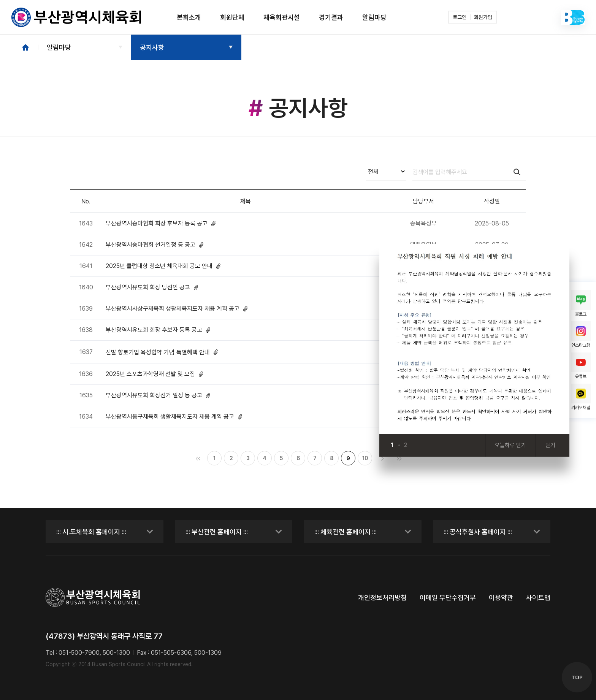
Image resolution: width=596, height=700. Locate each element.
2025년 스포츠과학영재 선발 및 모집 (154, 374)
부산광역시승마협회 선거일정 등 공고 (155, 245)
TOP (577, 677)
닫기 (550, 445)
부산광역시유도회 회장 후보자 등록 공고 (158, 330)
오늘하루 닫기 (510, 445)
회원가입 (483, 17)
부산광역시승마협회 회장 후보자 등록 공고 (161, 223)
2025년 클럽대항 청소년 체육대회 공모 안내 (163, 266)
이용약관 (501, 598)
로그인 (460, 17)
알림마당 (59, 47)
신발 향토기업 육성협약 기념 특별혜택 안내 (162, 352)
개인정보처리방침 (382, 598)
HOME (25, 47)
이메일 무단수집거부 (448, 598)
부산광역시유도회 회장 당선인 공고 (152, 287)
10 (365, 458)
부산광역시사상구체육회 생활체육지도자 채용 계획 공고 (177, 309)
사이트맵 (538, 598)
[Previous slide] (417, 445)
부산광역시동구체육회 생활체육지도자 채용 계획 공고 (174, 417)
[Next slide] (432, 445)
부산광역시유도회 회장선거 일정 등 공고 (158, 395)
